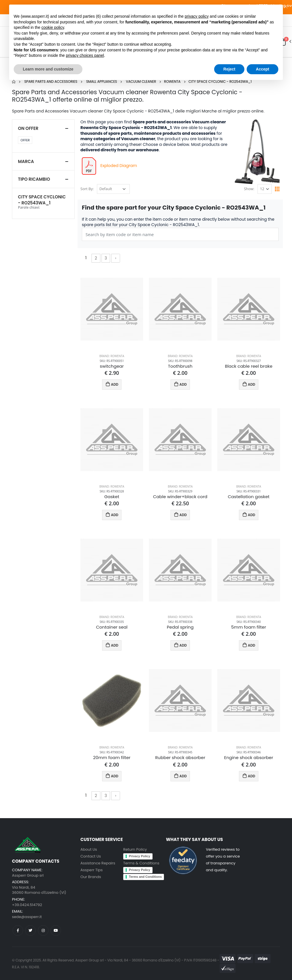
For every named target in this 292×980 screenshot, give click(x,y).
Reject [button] (229, 69)
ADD (112, 384)
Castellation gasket (249, 497)
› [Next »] (116, 258)
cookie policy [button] (53, 27)
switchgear (112, 366)
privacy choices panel (85, 55)
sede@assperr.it (27, 917)
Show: (249, 189)
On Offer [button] (28, 128)
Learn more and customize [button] (48, 69)
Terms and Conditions (145, 877)
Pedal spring (180, 627)
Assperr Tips (92, 870)
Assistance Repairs (98, 863)
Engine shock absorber (249, 758)
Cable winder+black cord (180, 497)
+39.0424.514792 (27, 905)
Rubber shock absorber (180, 758)
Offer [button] (25, 140)
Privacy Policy (140, 856)
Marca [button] (26, 161)
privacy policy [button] (197, 16)
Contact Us (91, 856)
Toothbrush (180, 366)
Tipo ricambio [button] (34, 179)
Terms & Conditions (141, 863)
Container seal (112, 627)
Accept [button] (262, 69)
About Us (89, 849)
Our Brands (91, 877)
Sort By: (87, 189)
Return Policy (135, 849)
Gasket (112, 497)
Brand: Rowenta (112, 356)
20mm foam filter (112, 758)
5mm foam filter (249, 627)
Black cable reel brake (249, 366)
